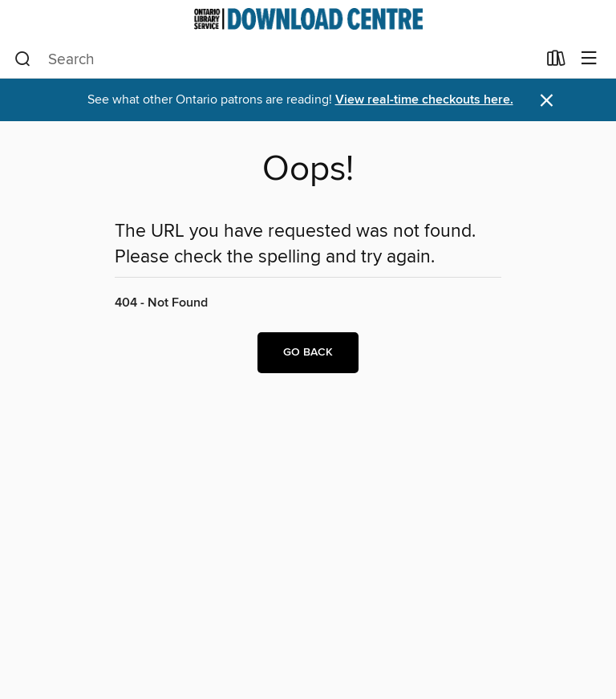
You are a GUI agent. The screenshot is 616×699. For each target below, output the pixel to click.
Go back (308, 352)
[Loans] (556, 62)
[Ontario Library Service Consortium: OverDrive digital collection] (308, 19)
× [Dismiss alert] (547, 101)
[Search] (23, 59)
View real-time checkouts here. (424, 100)
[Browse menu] (589, 59)
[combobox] (276, 59)
